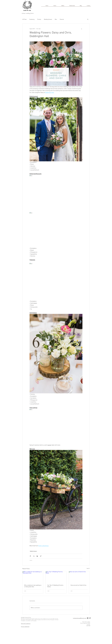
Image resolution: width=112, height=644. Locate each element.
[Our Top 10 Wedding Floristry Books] (56, 577)
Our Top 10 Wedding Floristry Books (55, 586)
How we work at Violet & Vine (78, 585)
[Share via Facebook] (30, 556)
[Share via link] (41, 556)
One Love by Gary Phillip (50, 619)
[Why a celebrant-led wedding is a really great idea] (33, 577)
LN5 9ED (88, 626)
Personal (62, 19)
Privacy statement (25, 627)
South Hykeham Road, (85, 623)
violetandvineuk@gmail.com (80, 618)
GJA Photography (34, 621)
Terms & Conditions (26, 624)
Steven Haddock (43, 619)
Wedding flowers (48, 19)
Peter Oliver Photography (50, 620)
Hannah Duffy (43, 620)
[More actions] (82, 29)
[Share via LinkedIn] (37, 556)
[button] (88, 19)
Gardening (32, 19)
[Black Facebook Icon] (90, 618)
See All (88, 569)
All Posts (24, 19)
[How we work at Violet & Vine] (79, 577)
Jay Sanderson (28, 621)
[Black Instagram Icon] (88, 618)
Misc (56, 19)
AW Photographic (28, 620)
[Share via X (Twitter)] (34, 556)
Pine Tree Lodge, (86, 622)
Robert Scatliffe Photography (36, 620)
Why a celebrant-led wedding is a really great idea (33, 586)
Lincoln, (88, 624)
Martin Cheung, (38, 619)
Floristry (39, 19)
